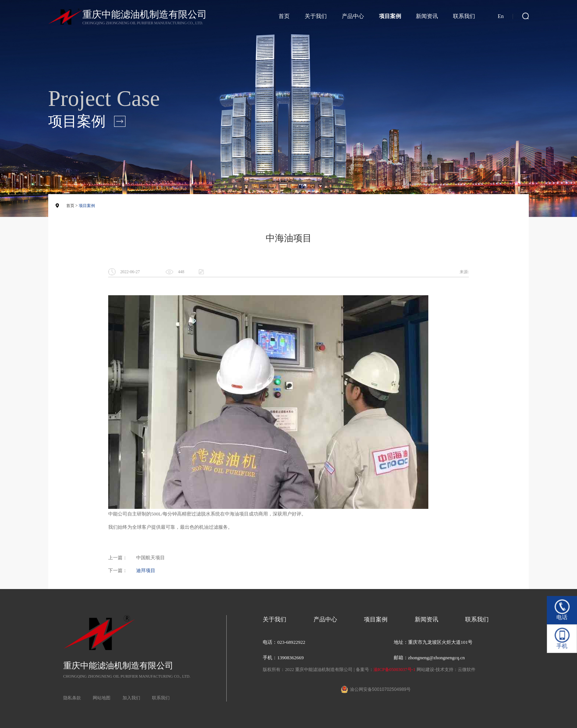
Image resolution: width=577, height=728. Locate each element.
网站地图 (102, 698)
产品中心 (353, 16)
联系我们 (464, 16)
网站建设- (426, 670)
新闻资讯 (427, 16)
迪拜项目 (146, 570)
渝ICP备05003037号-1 (394, 670)
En (500, 16)
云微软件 (467, 670)
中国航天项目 (151, 558)
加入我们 (131, 698)
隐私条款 (72, 698)
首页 (284, 16)
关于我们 (316, 16)
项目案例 (390, 16)
